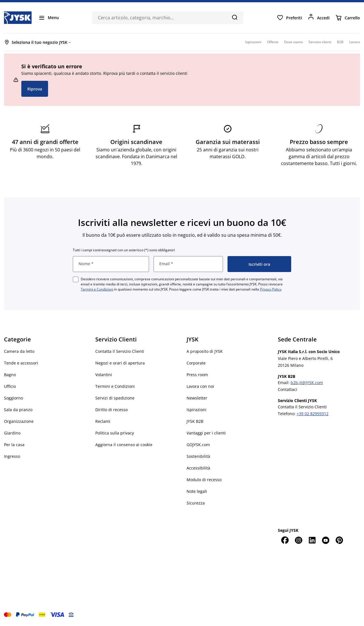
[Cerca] (234, 17)
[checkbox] (76, 279)
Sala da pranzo (18, 410)
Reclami (103, 421)
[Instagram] (298, 540)
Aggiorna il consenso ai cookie (124, 445)
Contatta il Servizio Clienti (120, 351)
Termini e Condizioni (97, 289)
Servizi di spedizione (115, 398)
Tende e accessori (21, 363)
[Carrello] (348, 18)
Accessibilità (198, 468)
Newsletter (197, 398)
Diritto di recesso (111, 410)
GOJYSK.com (198, 445)
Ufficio (10, 386)
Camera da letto (19, 351)
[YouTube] (326, 540)
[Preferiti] (289, 18)
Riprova (35, 89)
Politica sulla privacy (115, 433)
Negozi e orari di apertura (120, 363)
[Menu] (49, 18)
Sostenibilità (198, 456)
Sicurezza (196, 503)
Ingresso (12, 456)
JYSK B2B (195, 421)
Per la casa (14, 445)
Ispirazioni (197, 410)
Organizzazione (19, 421)
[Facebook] (285, 540)
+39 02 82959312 (313, 414)
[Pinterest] (339, 540)
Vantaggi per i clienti (206, 433)
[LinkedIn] (312, 540)
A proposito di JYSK (205, 351)
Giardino (12, 433)
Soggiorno (14, 398)
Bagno (10, 375)
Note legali (197, 491)
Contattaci (288, 389)
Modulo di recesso (204, 480)
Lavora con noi (200, 386)
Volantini (104, 375)
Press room (197, 375)
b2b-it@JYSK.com (307, 383)
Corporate (196, 363)
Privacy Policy (271, 289)
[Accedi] (319, 18)
